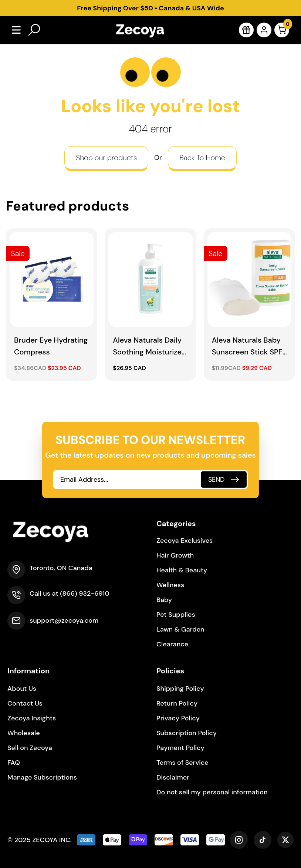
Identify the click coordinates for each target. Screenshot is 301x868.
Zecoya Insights (32, 718)
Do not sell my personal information (212, 792)
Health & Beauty (182, 570)
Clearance (172, 644)
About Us (22, 689)
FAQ (14, 763)
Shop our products (106, 158)
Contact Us (25, 703)
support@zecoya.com (64, 620)
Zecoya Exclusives (185, 541)
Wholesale (24, 733)
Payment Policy (180, 748)
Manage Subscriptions (42, 777)
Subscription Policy (187, 733)
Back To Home (202, 158)
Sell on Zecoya (30, 748)
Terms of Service (182, 763)
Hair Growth (175, 555)
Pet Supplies (176, 615)
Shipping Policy (180, 689)
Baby (164, 600)
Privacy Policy (178, 718)
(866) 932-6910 (84, 593)
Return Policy (177, 703)
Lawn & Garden (180, 629)
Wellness (170, 585)
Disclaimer (173, 777)
